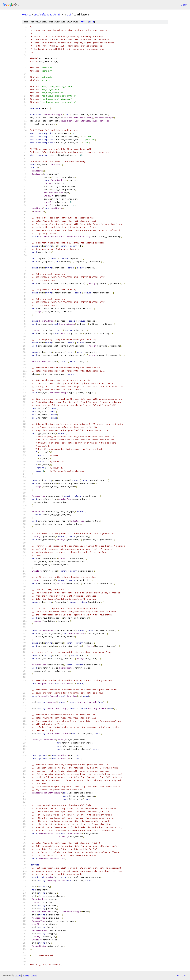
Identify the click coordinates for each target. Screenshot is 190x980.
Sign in (184, 5)
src (36, 14)
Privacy (26, 975)
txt (178, 975)
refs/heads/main (51, 14)
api (69, 14)
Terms (34, 975)
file (83, 22)
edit (91, 22)
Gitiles (18, 975)
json (185, 975)
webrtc (27, 14)
